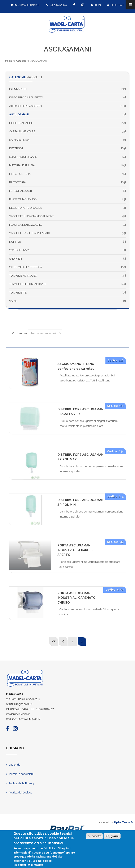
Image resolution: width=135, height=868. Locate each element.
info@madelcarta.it (26, 5)
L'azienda (14, 765)
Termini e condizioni (21, 774)
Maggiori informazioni (29, 866)
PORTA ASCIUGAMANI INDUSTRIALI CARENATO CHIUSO (77, 598)
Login (96, 5)
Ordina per (20, 333)
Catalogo (21, 61)
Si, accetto (94, 837)
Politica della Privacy (21, 783)
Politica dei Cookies (20, 793)
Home (9, 61)
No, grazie (112, 837)
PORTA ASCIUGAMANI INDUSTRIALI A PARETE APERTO (75, 550)
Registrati (115, 5)
